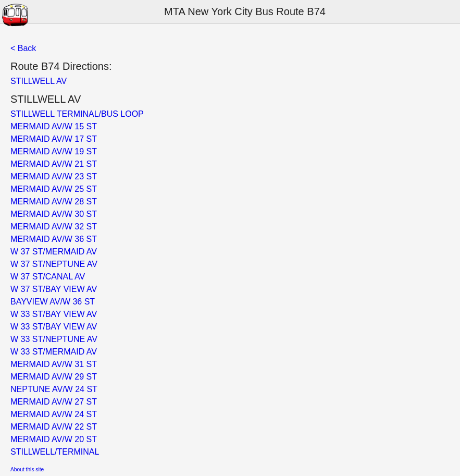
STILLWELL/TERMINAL (55, 452)
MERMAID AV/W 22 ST (54, 427)
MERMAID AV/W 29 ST (54, 377)
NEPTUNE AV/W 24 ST (54, 389)
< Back (23, 48)
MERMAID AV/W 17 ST (54, 139)
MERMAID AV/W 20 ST (54, 439)
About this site (27, 469)
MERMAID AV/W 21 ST (54, 164)
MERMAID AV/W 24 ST (54, 414)
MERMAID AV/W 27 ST (54, 402)
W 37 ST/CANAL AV (48, 277)
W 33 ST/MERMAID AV (54, 352)
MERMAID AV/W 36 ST (54, 239)
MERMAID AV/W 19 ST (54, 151)
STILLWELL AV (39, 81)
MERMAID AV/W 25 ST (54, 189)
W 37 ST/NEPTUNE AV (54, 264)
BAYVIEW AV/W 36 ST (53, 302)
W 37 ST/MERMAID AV (54, 252)
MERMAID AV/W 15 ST (54, 126)
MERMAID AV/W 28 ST (54, 202)
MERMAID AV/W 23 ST (54, 176)
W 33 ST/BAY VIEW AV (54, 314)
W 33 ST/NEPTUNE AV (54, 339)
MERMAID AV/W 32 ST (54, 227)
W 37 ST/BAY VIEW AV (54, 289)
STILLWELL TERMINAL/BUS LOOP (77, 114)
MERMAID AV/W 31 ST (54, 364)
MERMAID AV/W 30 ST (54, 214)
